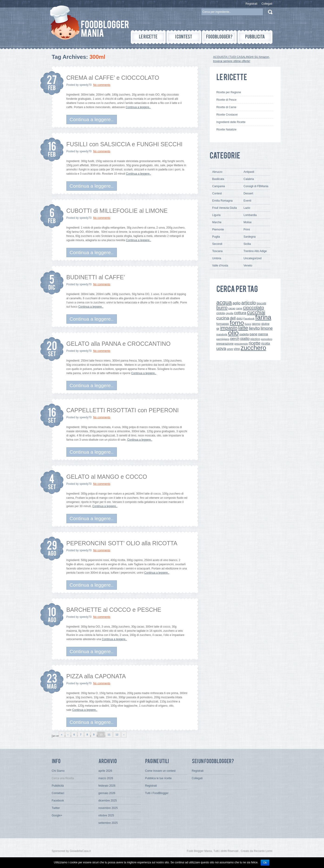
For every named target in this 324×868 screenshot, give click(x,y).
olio (233, 333)
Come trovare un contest (160, 771)
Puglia (216, 237)
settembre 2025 (108, 823)
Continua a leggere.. (138, 107)
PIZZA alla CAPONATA (96, 676)
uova (221, 348)
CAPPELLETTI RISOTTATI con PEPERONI (123, 410)
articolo (249, 303)
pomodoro (267, 339)
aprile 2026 (105, 771)
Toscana (218, 251)
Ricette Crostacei (227, 115)
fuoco (248, 324)
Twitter (56, 808)
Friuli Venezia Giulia (225, 208)
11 (109, 735)
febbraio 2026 (107, 786)
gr (218, 328)
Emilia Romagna (223, 201)
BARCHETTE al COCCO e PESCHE (114, 610)
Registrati (251, 4)
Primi (247, 229)
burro (222, 308)
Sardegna (250, 237)
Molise (248, 222)
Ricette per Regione (229, 92)
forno (237, 323)
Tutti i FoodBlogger (157, 793)
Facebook (249, 319)
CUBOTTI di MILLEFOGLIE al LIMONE (117, 211)
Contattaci (58, 793)
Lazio (247, 208)
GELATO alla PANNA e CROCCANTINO (119, 344)
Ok (265, 863)
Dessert (248, 193)
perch (235, 339)
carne (239, 308)
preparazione (225, 344)
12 (117, 735)
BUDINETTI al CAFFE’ (96, 277)
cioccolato (253, 308)
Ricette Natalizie (227, 130)
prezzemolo (241, 344)
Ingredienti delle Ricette (231, 122)
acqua (224, 302)
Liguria (216, 215)
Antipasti (249, 172)
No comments (102, 85)
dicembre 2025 (108, 801)
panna (263, 334)
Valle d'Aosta (220, 266)
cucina (223, 318)
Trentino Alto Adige (255, 251)
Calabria (249, 179)
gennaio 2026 (107, 793)
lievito (254, 328)
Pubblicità (58, 786)
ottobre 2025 (106, 815)
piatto (245, 339)
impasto (229, 328)
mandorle (222, 334)
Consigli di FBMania (256, 186)
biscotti (261, 303)
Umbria (217, 258)
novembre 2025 (108, 808)
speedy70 (85, 85)
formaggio (223, 324)
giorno (256, 324)
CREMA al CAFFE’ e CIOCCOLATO (113, 78)
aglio (236, 303)
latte (243, 328)
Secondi (217, 244)
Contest (217, 193)
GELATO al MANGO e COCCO (107, 477)
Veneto (248, 266)
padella (244, 334)
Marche (217, 222)
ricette (255, 343)
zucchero (253, 348)
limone (267, 328)
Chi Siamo (58, 771)
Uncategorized (253, 258)
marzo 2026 (106, 778)
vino (237, 349)
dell (233, 318)
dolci (240, 318)
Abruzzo (217, 172)
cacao (232, 308)
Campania (219, 186)
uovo (230, 349)
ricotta (266, 343)
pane (254, 334)
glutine (265, 324)
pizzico (255, 339)
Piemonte (218, 229)
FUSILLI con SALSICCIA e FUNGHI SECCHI (124, 144)
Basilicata (218, 179)
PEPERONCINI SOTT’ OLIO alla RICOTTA (122, 543)
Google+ (57, 815)
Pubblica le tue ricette (159, 778)
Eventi (247, 201)
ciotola (221, 313)
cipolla (230, 313)
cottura (240, 313)
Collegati (267, 4)
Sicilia (247, 244)
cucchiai (256, 312)
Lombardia (250, 215)
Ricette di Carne (226, 107)
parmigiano (223, 339)
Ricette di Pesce (227, 100)
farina (263, 317)
